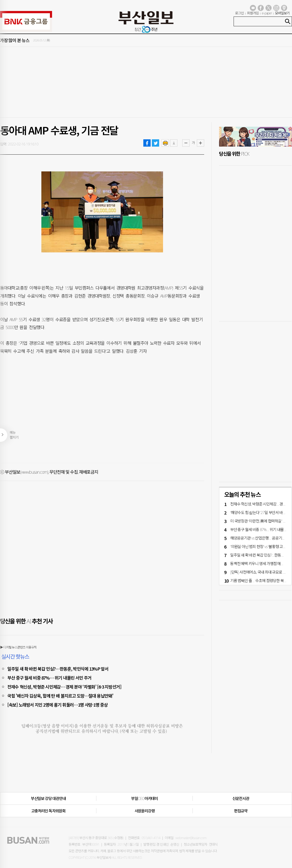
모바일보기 (282, 13)
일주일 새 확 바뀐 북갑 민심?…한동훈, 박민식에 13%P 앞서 (58, 669)
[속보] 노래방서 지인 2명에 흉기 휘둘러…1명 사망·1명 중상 (58, 705)
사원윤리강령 (145, 811)
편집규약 (241, 811)
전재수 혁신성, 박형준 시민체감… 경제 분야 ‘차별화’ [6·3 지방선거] (64, 687)
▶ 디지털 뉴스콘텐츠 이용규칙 (18, 647)
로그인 (239, 13)
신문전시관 (241, 798)
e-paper (267, 13)
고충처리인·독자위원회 (48, 811)
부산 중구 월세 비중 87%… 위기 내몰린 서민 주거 (49, 678)
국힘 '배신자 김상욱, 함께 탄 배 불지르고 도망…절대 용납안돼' (60, 696)
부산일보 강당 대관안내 (48, 798)
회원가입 (253, 13)
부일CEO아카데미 (145, 798)
